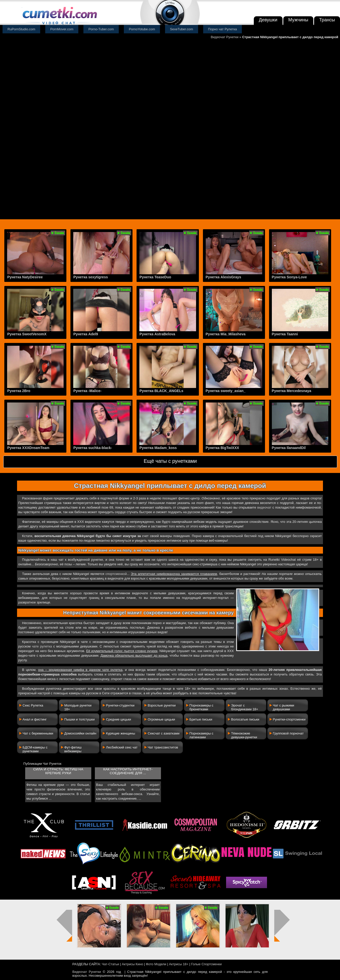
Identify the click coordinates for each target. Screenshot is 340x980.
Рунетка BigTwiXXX (223, 448)
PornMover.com (62, 29)
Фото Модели (156, 964)
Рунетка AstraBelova (157, 334)
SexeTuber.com (182, 29)
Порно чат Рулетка (223, 29)
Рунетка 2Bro (19, 391)
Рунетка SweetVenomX (27, 334)
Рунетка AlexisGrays (224, 277)
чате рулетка (42, 646)
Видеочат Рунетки (225, 37)
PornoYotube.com (142, 29)
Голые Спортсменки (206, 964)
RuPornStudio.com (21, 29)
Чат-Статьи (110, 964)
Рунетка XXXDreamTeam (28, 448)
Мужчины (298, 20)
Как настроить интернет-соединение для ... (128, 771)
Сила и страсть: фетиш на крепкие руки (58, 771)
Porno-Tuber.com (101, 29)
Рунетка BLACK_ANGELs (161, 391)
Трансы (327, 20)
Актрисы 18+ (179, 964)
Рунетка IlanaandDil (289, 448)
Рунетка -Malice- (87, 391)
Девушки (268, 20)
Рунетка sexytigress (91, 277)
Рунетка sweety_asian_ (226, 391)
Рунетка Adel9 (86, 334)
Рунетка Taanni (285, 334)
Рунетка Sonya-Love (289, 277)
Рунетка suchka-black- (93, 448)
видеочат (264, 507)
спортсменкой (116, 574)
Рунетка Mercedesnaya (292, 391)
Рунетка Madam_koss (158, 448)
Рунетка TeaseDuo (155, 277)
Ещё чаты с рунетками (170, 461)
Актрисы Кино (132, 964)
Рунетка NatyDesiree (25, 277)
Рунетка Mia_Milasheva (226, 334)
